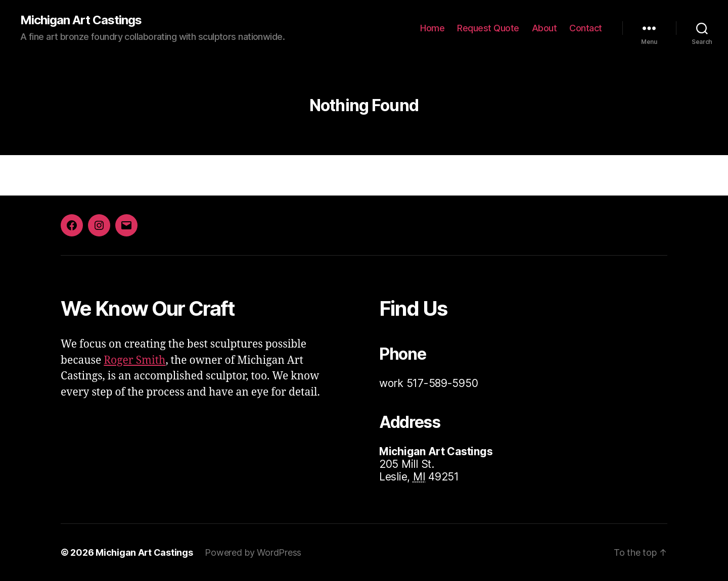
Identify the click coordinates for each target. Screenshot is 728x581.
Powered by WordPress (253, 552)
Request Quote (488, 28)
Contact (586, 28)
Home (432, 28)
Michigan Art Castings (81, 20)
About (544, 28)
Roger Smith (134, 360)
